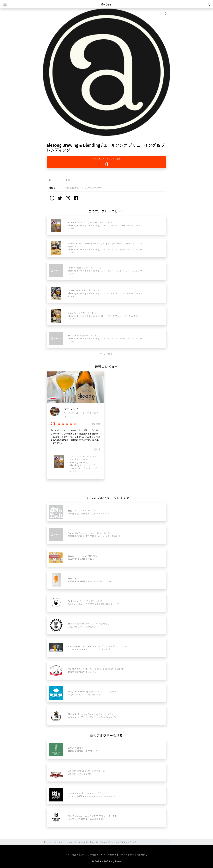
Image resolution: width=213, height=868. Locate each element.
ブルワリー (59, 842)
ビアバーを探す (109, 854)
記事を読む (142, 854)
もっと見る (107, 354)
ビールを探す (72, 854)
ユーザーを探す (127, 854)
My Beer (107, 4)
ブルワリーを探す (90, 854)
